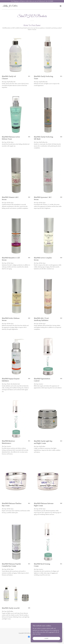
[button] (61, 6)
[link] (10, 6)
